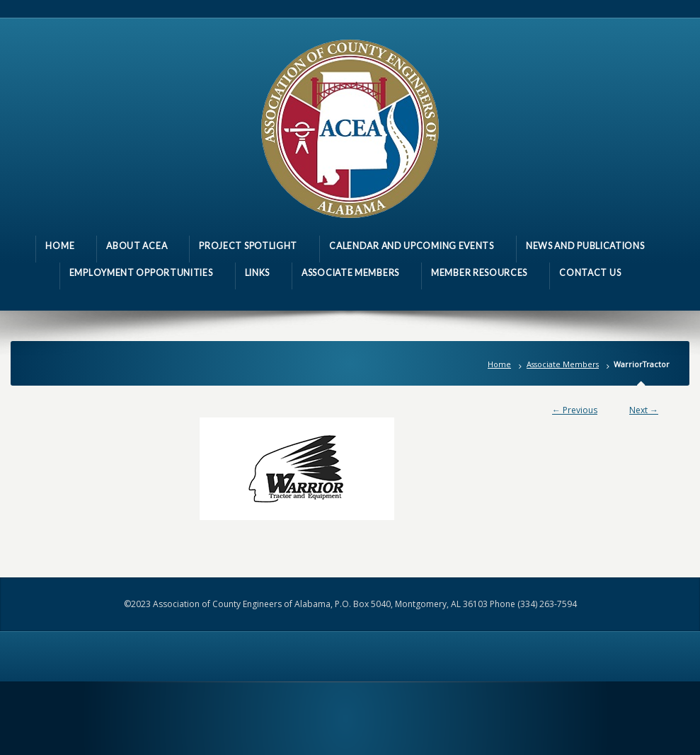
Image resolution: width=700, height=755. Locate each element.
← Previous (575, 410)
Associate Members (563, 364)
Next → (644, 410)
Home (499, 364)
